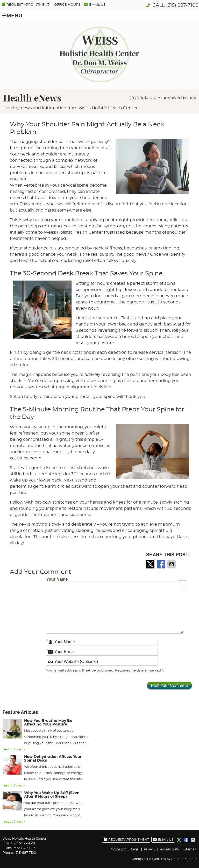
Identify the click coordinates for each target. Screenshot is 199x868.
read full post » (14, 749)
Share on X (151, 564)
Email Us (95, 4)
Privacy (150, 849)
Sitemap (190, 849)
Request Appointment (26, 4)
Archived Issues (180, 98)
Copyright (119, 849)
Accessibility (169, 849)
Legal (135, 849)
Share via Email (172, 564)
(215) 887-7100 (182, 5)
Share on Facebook (161, 564)
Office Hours (67, 5)
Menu (12, 16)
